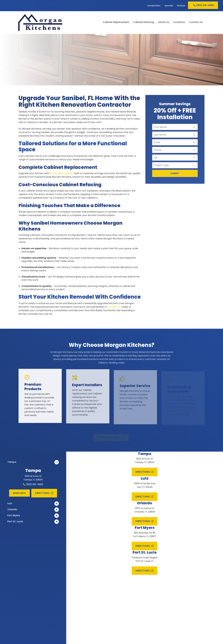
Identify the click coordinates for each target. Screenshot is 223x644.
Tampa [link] (33, 462)
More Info (19, 493)
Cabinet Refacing (144, 22)
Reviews (181, 6)
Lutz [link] (33, 504)
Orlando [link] (33, 510)
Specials (169, 6)
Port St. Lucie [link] (33, 522)
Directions (44, 493)
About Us (164, 22)
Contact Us (196, 22)
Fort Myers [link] (33, 516)
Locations (179, 22)
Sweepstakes (154, 6)
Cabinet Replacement (116, 22)
